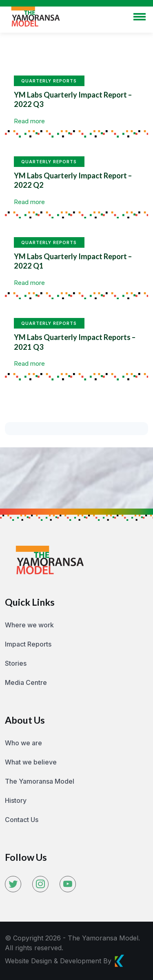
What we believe (31, 762)
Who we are (23, 743)
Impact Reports (28, 644)
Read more (29, 121)
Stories (16, 663)
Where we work (29, 625)
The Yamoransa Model (40, 781)
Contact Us (22, 820)
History (16, 800)
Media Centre (26, 682)
